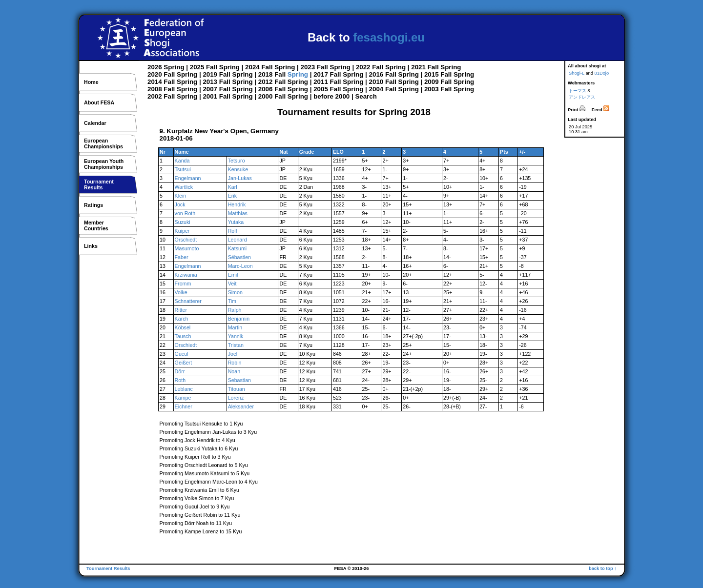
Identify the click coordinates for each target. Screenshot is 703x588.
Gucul (182, 354)
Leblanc (184, 389)
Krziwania (186, 275)
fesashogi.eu (389, 37)
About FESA (99, 102)
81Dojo (602, 73)
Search (366, 96)
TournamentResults (99, 184)
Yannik (236, 336)
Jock (180, 204)
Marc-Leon (240, 266)
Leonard (238, 240)
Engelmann (188, 178)
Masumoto (187, 248)
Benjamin (239, 319)
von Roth (185, 213)
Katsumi (238, 248)
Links (91, 246)
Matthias (238, 213)
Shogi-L (577, 73)
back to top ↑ (603, 568)
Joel (233, 354)
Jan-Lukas (240, 178)
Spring (174, 67)
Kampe (183, 398)
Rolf (233, 231)
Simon (235, 292)
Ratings (93, 205)
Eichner (184, 406)
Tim (232, 301)
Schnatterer (188, 301)
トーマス (578, 91)
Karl (233, 187)
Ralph (235, 310)
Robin (235, 363)
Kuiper (182, 231)
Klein (181, 196)
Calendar (95, 123)
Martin (235, 327)
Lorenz (236, 398)
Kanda (182, 161)
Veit (232, 284)
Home (91, 82)
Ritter (181, 310)
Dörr (180, 371)
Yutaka (236, 222)
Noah (234, 371)
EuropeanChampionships (103, 143)
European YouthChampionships (104, 164)
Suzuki (183, 222)
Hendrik (237, 204)
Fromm (183, 284)
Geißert (184, 363)
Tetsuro (237, 161)
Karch (182, 319)
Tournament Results (108, 568)
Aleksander (241, 406)
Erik (232, 196)
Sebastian (239, 380)
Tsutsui (183, 169)
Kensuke (238, 169)
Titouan (237, 389)
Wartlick (184, 187)
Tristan (236, 345)
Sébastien (239, 257)
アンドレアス (582, 97)
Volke (181, 292)
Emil (233, 275)
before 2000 (331, 96)
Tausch (183, 336)
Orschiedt (186, 240)
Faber (182, 257)
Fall (212, 67)
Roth (180, 380)
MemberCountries (96, 225)
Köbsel (183, 327)
